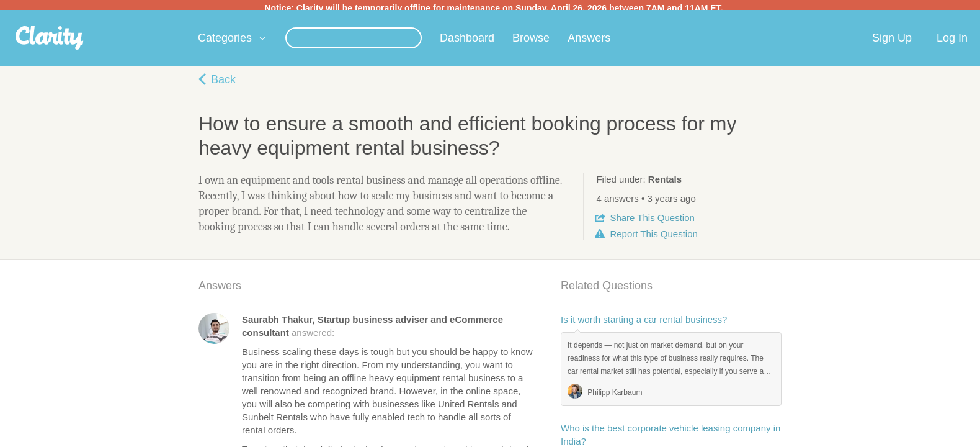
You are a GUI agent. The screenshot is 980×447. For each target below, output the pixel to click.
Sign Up (892, 43)
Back (223, 84)
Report (653, 239)
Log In (952, 43)
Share (652, 223)
